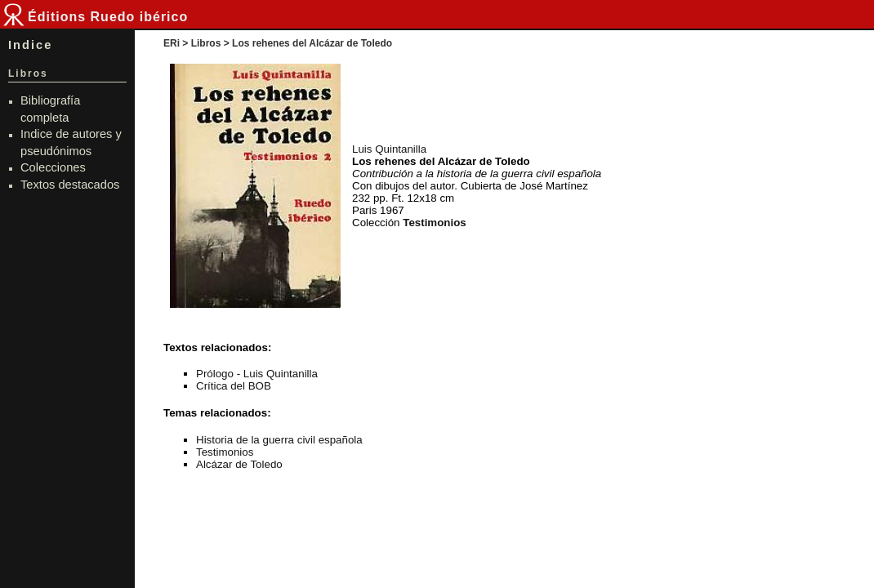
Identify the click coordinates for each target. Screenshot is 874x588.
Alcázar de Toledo (239, 464)
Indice (30, 45)
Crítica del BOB (234, 386)
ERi (172, 43)
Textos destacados (70, 185)
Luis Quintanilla (389, 149)
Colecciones (53, 167)
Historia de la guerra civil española (279, 440)
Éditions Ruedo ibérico (108, 17)
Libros (206, 43)
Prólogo (215, 374)
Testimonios (225, 452)
